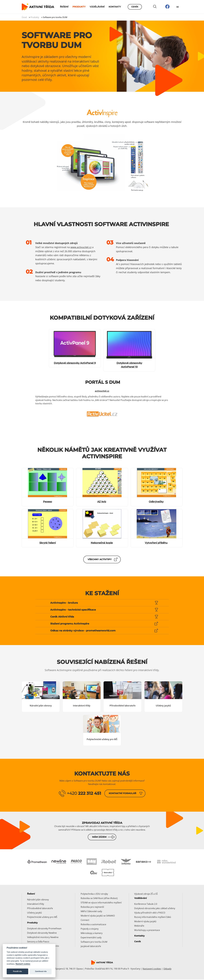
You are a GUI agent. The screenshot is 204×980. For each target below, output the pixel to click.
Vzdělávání (97, 7)
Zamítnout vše (41, 971)
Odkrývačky (156, 502)
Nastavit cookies (23, 964)
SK (178, 7)
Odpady (167, 969)
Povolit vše (17, 971)
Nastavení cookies (152, 969)
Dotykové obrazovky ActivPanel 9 (75, 363)
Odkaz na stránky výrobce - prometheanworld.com (83, 631)
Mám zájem (99, 837)
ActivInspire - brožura (64, 603)
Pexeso (48, 502)
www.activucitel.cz (81, 247)
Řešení (64, 7)
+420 (84, 793)
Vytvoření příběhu (156, 543)
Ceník (135, 7)
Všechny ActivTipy (100, 559)
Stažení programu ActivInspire (70, 624)
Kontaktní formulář (123, 793)
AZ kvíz (102, 502)
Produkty (79, 7)
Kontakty (115, 7)
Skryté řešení (48, 543)
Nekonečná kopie (102, 543)
